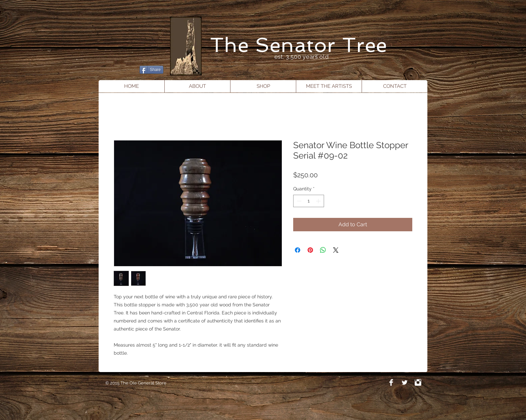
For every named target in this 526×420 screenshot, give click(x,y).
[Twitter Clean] (405, 382)
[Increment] (319, 201)
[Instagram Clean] (418, 382)
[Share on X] (336, 250)
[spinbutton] (309, 201)
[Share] (151, 70)
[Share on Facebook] (298, 250)
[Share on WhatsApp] (323, 250)
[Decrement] (298, 201)
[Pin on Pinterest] (310, 250)
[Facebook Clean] (391, 382)
